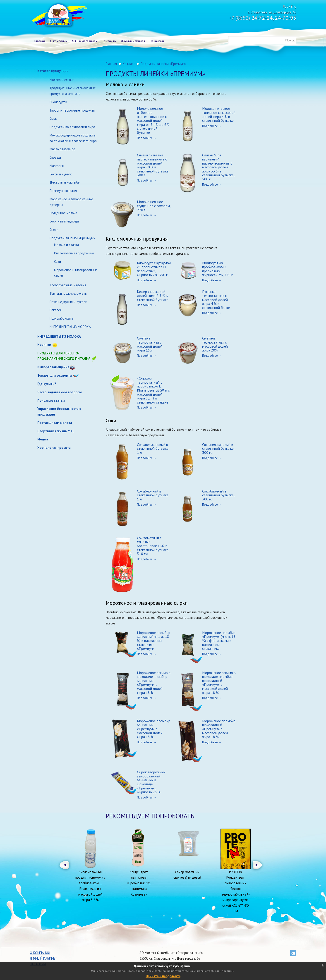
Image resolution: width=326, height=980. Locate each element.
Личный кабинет (133, 41)
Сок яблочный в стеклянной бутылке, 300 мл (218, 495)
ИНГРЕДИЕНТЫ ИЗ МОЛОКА (70, 327)
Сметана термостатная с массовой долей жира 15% (150, 344)
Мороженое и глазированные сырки (76, 273)
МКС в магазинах (85, 41)
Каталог (129, 64)
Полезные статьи (51, 400)
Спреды (55, 157)
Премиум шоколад (63, 191)
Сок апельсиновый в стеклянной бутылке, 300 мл (218, 448)
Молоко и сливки (62, 80)
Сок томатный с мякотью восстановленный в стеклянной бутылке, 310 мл (153, 546)
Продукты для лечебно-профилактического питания (67, 356)
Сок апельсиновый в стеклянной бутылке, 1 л (153, 448)
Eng (294, 6)
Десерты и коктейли (65, 182)
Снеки (54, 230)
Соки (58, 262)
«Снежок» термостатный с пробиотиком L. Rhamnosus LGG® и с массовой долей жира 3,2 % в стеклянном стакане (153, 390)
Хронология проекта (54, 448)
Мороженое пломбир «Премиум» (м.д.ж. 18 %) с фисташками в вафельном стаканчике (219, 641)
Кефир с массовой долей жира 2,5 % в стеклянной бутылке (153, 295)
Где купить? (47, 384)
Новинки (44, 345)
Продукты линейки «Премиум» (72, 238)
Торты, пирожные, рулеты (68, 293)
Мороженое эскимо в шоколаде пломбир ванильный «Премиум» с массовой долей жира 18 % (154, 683)
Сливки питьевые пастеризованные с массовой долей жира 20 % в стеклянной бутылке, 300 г (153, 165)
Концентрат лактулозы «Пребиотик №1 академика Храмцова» (139, 883)
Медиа (43, 439)
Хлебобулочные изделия (68, 285)
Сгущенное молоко (63, 213)
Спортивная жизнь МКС (56, 431)
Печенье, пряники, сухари (68, 302)
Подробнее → (147, 138)
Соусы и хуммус (61, 174)
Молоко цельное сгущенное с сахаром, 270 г (154, 206)
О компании (59, 41)
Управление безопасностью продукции (59, 411)
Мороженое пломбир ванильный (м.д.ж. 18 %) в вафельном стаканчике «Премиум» (154, 641)
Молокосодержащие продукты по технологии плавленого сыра (73, 138)
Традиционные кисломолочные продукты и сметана (73, 91)
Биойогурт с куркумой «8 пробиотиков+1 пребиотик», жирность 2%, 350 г (154, 269)
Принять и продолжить (163, 976)
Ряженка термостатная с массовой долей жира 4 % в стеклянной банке (216, 299)
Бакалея (56, 310)
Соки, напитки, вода (64, 221)
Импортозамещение (53, 367)
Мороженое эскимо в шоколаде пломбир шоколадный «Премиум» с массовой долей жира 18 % (219, 683)
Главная (40, 41)
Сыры (53, 118)
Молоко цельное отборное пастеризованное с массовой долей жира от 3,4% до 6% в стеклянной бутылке (153, 120)
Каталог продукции (53, 71)
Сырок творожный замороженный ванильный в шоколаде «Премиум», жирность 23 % (151, 782)
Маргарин (57, 166)
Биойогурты (58, 102)
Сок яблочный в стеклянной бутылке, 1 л (153, 495)
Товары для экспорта (55, 375)
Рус (285, 6)
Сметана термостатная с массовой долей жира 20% (215, 344)
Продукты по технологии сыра (72, 127)
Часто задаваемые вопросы (60, 392)
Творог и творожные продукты (72, 110)
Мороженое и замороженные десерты (71, 202)
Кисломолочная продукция (74, 253)
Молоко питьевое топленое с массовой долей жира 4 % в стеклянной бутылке (219, 114)
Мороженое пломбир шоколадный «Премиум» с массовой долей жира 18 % (219, 729)
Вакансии (157, 41)
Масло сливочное (62, 149)
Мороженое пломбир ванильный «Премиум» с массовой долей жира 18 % (154, 729)
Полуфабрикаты (62, 318)
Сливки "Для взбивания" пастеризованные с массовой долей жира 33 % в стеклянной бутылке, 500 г (218, 167)
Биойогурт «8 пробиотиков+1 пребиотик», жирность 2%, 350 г (217, 269)
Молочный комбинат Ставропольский (59, 16)
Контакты (109, 41)
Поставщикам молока (55, 423)
